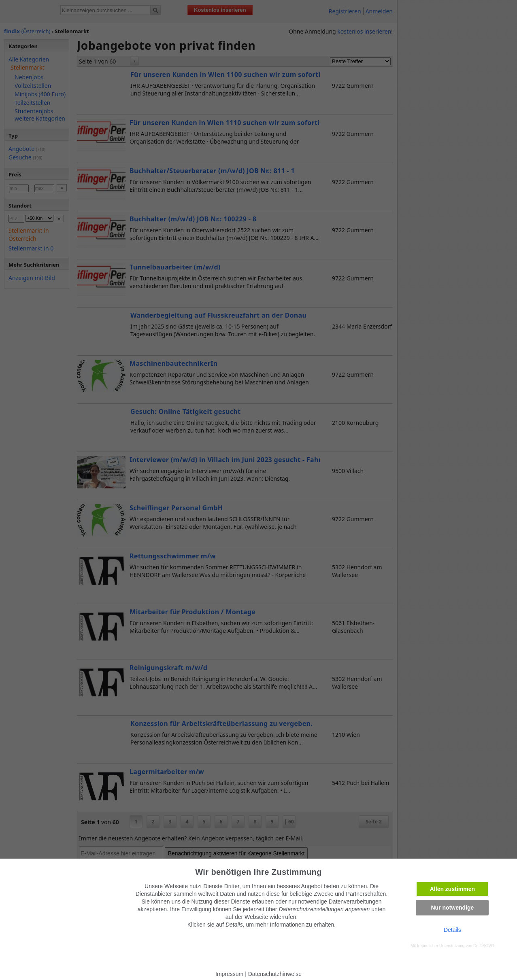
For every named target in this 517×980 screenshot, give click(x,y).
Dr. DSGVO (484, 946)
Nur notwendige (452, 908)
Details (452, 930)
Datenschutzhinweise (275, 974)
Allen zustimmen (452, 889)
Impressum (229, 974)
